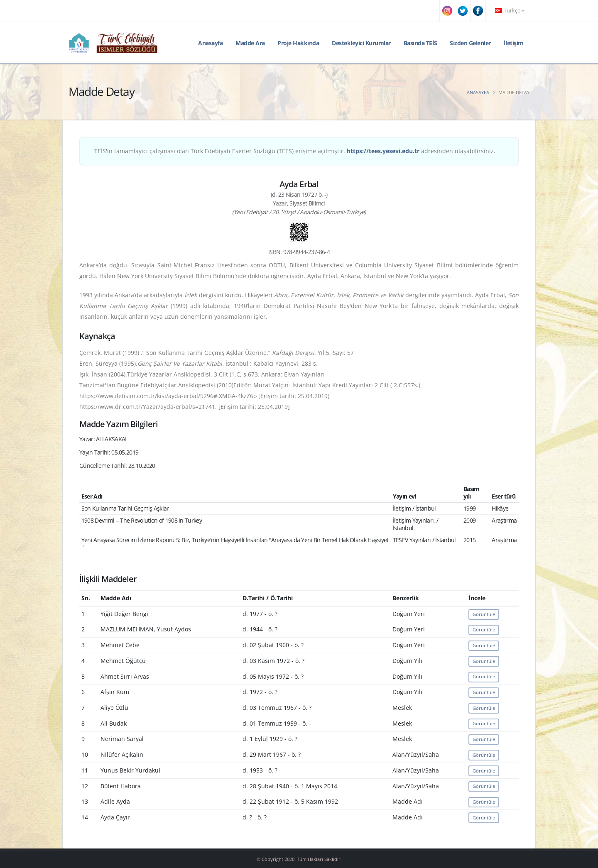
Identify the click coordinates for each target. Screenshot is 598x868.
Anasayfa (210, 43)
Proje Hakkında (298, 43)
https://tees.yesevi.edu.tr (383, 151)
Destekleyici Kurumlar (361, 43)
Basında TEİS (420, 43)
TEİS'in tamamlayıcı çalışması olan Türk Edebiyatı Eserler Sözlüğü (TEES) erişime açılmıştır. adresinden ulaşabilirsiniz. (295, 151)
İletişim (514, 43)
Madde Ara (250, 43)
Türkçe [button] (510, 11)
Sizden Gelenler (470, 43)
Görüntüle (484, 614)
